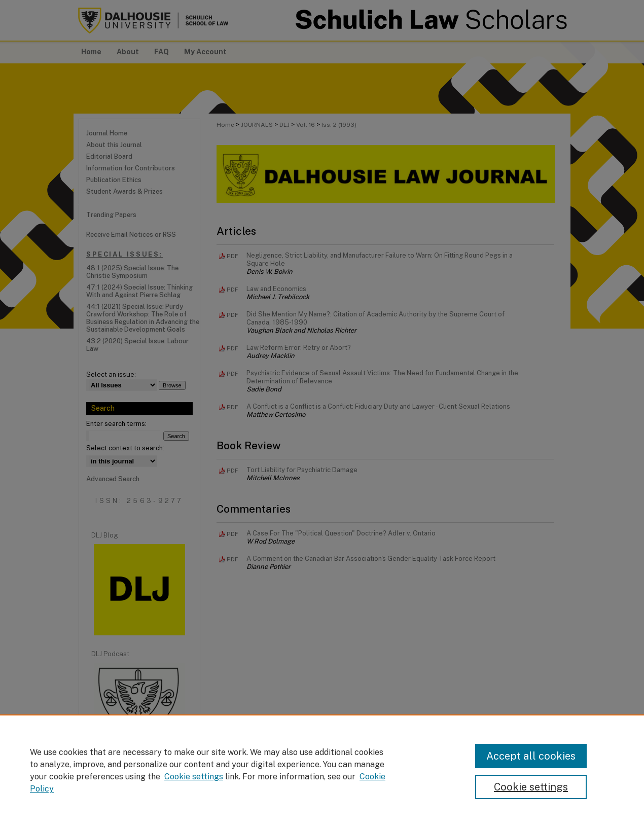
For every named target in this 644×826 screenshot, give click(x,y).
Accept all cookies (531, 756)
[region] (322, 770)
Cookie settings (194, 777)
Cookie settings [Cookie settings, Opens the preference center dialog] (531, 787)
